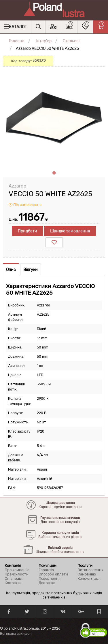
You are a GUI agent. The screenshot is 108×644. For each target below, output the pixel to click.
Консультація (89, 578)
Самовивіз (87, 574)
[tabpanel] (54, 118)
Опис (11, 270)
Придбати (28, 231)
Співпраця (14, 578)
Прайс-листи (17, 574)
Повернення (50, 578)
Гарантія (46, 570)
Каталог (18, 27)
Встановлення (90, 570)
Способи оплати (53, 574)
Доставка (47, 583)
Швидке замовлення (70, 231)
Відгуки (31, 270)
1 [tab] (54, 173)
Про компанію (17, 570)
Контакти (13, 583)
